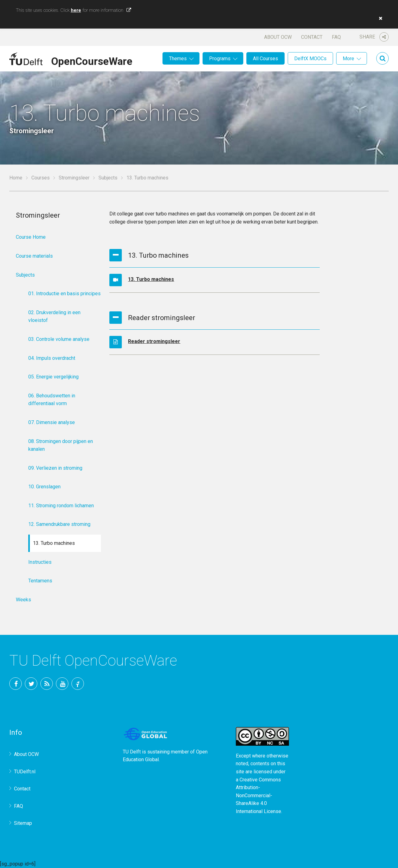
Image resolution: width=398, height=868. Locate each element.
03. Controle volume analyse (59, 339)
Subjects (108, 178)
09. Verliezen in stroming (55, 468)
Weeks (23, 600)
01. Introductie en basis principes (64, 294)
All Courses (265, 59)
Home (16, 178)
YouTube (62, 684)
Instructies (40, 562)
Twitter (31, 684)
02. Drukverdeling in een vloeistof (54, 316)
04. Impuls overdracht (52, 358)
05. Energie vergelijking (53, 377)
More (348, 59)
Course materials (34, 256)
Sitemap (23, 823)
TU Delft (78, 684)
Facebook (16, 684)
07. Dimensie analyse (52, 422)
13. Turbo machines (151, 279)
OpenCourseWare (92, 60)
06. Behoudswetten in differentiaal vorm (52, 400)
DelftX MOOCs (310, 59)
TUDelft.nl (25, 772)
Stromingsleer (74, 178)
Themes (178, 59)
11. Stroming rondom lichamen (61, 506)
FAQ (336, 37)
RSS (47, 684)
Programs (220, 59)
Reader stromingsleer (154, 341)
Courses (41, 178)
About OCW (278, 37)
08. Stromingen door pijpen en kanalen (61, 445)
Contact (312, 37)
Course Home (31, 237)
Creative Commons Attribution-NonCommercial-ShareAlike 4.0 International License (258, 796)
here (76, 10)
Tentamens (40, 581)
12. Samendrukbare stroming (59, 524)
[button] (379, 18)
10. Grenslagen (44, 487)
